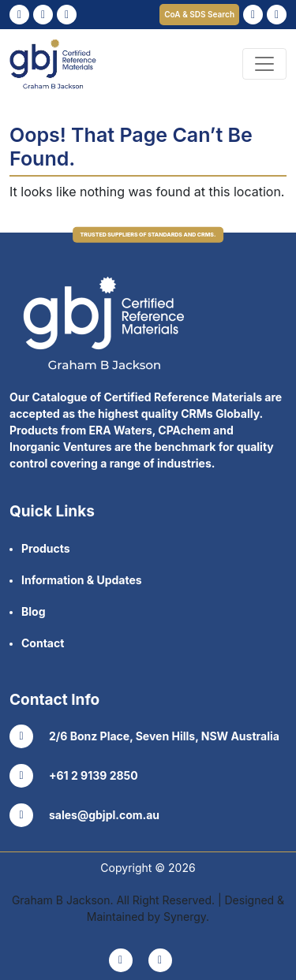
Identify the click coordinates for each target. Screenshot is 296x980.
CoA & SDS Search (199, 14)
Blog (34, 611)
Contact (43, 643)
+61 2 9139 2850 (74, 776)
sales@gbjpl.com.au (84, 815)
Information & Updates (82, 580)
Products (46, 548)
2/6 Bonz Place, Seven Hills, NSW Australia (144, 736)
